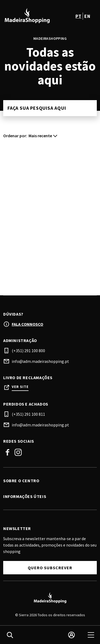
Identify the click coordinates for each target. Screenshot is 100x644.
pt (78, 16)
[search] (10, 635)
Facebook (7, 452)
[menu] (91, 635)
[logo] (27, 16)
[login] (71, 635)
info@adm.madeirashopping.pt (40, 361)
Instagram (18, 452)
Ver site (20, 387)
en (87, 16)
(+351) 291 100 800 (28, 351)
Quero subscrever (50, 568)
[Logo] (50, 598)
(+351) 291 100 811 (28, 414)
